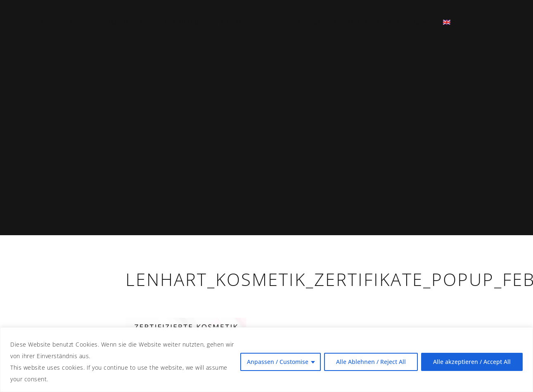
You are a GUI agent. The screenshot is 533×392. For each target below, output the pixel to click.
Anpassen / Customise (278, 362)
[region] (266, 360)
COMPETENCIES (125, 22)
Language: (431, 22)
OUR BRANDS (184, 22)
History (80, 22)
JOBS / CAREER (241, 22)
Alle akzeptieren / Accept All (472, 362)
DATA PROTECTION (375, 22)
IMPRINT (325, 22)
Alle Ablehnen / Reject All (371, 362)
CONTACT (287, 22)
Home (50, 22)
